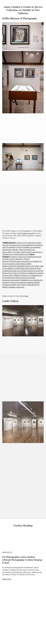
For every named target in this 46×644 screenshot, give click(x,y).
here (26, 296)
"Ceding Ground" (28, 233)
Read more (7, 579)
